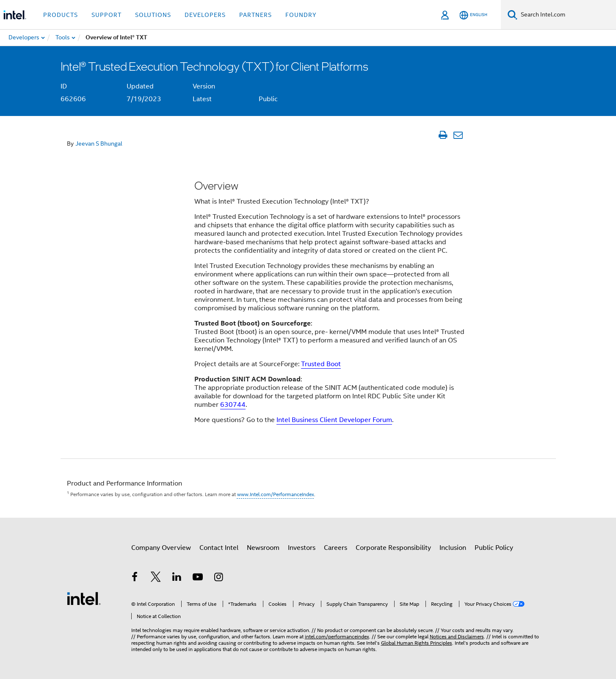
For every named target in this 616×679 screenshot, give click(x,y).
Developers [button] (205, 15)
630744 (233, 405)
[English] (473, 15)
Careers (336, 548)
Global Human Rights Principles (417, 643)
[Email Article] (458, 135)
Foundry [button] (301, 15)
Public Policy (494, 548)
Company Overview (161, 548)
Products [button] (61, 15)
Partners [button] (256, 15)
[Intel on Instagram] (219, 578)
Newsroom (263, 548)
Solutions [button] (153, 15)
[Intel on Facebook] (135, 578)
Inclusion (453, 548)
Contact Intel (219, 548)
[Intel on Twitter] (156, 578)
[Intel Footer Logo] (84, 598)
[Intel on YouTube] (198, 578)
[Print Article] (443, 135)
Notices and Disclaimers (457, 636)
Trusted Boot (321, 364)
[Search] (512, 15)
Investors (302, 548)
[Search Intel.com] (567, 15)
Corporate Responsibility (393, 548)
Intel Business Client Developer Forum (334, 420)
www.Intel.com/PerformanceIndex (276, 494)
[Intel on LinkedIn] (177, 578)
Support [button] (106, 15)
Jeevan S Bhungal (99, 144)
